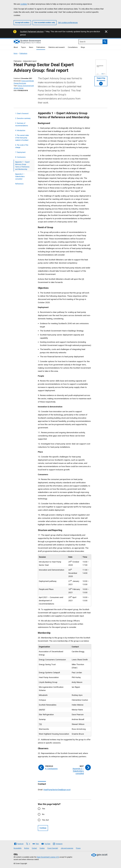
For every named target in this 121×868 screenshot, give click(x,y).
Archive (27, 848)
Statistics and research (57, 47)
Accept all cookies (22, 23)
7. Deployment (20, 152)
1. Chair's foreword (22, 114)
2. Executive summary (23, 118)
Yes (43, 809)
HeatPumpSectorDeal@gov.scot (57, 790)
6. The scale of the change (22, 146)
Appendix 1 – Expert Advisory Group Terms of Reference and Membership (22, 166)
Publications (41, 47)
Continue (43, 828)
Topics (23, 47)
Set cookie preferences (68, 23)
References (19, 184)
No (43, 814)
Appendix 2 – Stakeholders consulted (20, 176)
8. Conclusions (20, 157)
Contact (34, 848)
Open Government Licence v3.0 (48, 857)
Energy (20, 86)
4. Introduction (20, 130)
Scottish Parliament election (32, 32)
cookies (24, 4)
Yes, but (45, 820)
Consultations (73, 47)
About (16, 47)
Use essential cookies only (45, 23)
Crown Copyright (53, 848)
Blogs (83, 47)
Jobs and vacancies (67, 848)
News (31, 47)
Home (16, 53)
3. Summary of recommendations (22, 124)
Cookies (42, 848)
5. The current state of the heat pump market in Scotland (22, 138)
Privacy (78, 848)
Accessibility (18, 848)
